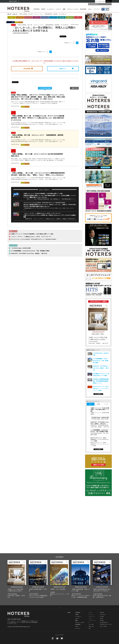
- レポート (77, 618)
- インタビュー (78, 616)
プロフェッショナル (73, 9)
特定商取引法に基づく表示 (106, 624)
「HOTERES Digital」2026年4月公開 (21, 248)
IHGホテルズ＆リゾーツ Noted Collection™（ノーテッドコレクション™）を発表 (101, 389)
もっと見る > (98, 394)
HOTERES (37, 9)
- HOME (69, 612)
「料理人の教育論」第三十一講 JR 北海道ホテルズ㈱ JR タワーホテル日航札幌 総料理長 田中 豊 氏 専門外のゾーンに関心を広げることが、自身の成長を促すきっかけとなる (38, 118)
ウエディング (92, 616)
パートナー (97, 9)
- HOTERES (78, 612)
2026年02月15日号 (38, 587)
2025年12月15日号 (81, 587)
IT (53, 17)
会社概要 (102, 616)
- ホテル (77, 626)
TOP (10, 14)
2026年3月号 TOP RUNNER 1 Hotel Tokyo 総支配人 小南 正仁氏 (29, 253)
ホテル (90, 9)
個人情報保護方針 (104, 622)
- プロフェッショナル (80, 622)
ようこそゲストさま (100, 1)
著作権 (101, 618)
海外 (78, 17)
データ (36, 17)
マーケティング (45, 17)
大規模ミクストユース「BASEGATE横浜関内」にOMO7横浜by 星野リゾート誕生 (43, 194)
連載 (64, 9)
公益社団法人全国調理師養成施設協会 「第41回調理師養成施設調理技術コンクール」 (101, 381)
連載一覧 (74, 88)
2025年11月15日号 (102, 587)
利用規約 (102, 620)
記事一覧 (15, 14)
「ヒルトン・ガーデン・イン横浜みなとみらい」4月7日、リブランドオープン (42, 213)
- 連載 (76, 620)
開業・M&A (70, 17)
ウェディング (28, 17)
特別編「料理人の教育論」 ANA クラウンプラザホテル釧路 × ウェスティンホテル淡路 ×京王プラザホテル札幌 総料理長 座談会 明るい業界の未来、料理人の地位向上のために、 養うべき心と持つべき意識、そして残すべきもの (38, 97)
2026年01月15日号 (59, 587)
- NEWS (77, 614)
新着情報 (102, 612)
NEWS (43, 9)
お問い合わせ (103, 614)
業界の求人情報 (13, 1)
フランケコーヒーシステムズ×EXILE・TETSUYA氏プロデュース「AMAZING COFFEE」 (45, 203)
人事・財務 (61, 17)
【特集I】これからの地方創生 (58, 589)
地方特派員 (83, 9)
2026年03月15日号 (17, 587)
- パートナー (78, 628)
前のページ (69, 43)
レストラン (20, 17)
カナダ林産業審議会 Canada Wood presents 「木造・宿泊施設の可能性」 (31, 251)
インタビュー (51, 9)
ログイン (109, 1)
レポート (59, 9)
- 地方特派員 (78, 624)
